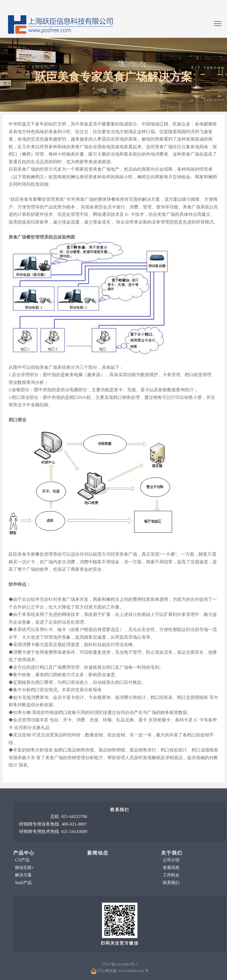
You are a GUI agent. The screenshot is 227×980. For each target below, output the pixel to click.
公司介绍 (171, 860)
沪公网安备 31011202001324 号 (123, 971)
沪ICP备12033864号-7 (120, 964)
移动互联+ (25, 868)
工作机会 (171, 875)
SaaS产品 (23, 883)
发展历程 (171, 868)
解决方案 (23, 875)
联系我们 (171, 883)
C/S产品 (22, 860)
